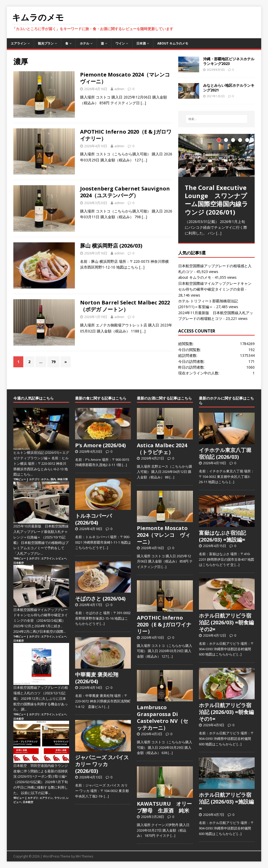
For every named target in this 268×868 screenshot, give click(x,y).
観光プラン (46, 43)
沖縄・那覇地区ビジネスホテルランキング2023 (229, 61)
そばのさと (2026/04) (100, 599)
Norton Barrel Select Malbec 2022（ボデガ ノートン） (125, 306)
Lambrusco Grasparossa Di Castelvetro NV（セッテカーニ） (163, 717)
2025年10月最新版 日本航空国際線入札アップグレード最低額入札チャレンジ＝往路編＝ (41, 532)
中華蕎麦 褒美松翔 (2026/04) (97, 678)
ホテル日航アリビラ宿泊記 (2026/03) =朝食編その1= (226, 712)
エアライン (19, 43)
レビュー (61, 558)
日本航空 (19, 563)
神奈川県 (63, 479)
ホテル (85, 43)
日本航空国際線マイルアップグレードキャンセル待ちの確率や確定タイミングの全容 (41, 615)
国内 (53, 479)
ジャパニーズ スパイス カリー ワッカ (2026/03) (102, 764)
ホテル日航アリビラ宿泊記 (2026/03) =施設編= (226, 802)
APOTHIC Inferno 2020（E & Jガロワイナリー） (126, 135)
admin (119, 89)
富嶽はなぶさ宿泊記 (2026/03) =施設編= (222, 536)
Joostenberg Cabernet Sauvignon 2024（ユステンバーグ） (125, 192)
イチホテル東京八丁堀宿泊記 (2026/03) (225, 453)
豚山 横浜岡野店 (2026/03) (111, 246)
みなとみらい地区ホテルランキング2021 (229, 88)
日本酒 (141, 43)
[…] (143, 103)
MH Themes (84, 856)
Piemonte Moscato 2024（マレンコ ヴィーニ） (128, 78)
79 (53, 362)
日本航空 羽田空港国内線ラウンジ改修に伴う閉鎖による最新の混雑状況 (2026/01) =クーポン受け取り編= (41, 771)
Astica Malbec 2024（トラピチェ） (162, 449)
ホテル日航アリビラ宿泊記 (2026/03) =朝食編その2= (226, 622)
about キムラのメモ (173, 43)
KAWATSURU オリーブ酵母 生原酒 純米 (164, 807)
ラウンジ (59, 798)
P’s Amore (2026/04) (100, 445)
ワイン (120, 43)
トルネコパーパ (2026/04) (93, 519)
